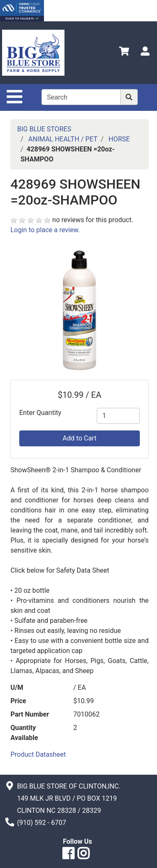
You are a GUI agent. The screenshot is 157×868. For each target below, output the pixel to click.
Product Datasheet (38, 754)
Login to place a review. (45, 230)
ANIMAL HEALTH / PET (63, 139)
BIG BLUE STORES (44, 129)
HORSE (119, 139)
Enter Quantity (40, 413)
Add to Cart (80, 438)
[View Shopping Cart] (124, 52)
